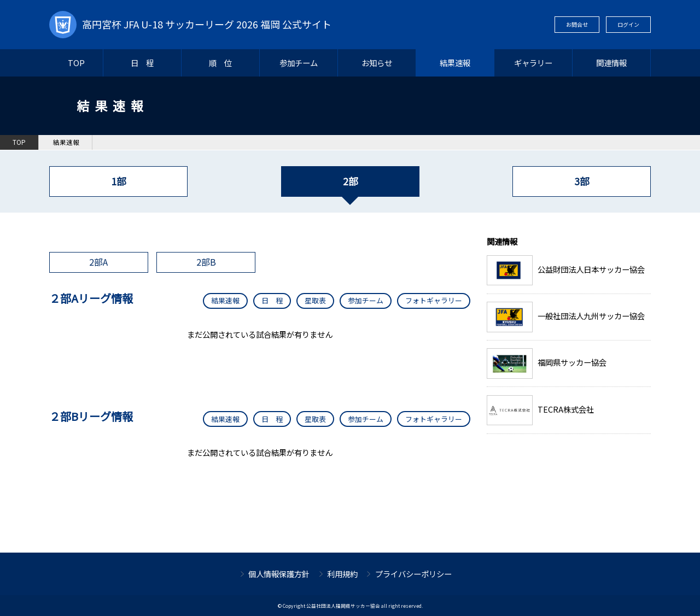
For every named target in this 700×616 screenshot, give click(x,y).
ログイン (628, 24)
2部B (206, 262)
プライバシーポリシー (413, 574)
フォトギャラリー (434, 300)
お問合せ (577, 24)
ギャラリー (533, 63)
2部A (98, 262)
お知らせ (377, 63)
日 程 (142, 63)
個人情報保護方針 (279, 574)
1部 (118, 181)
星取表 (315, 300)
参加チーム (299, 63)
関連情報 (611, 63)
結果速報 (455, 63)
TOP (76, 63)
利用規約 (342, 574)
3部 (582, 181)
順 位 (220, 63)
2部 (350, 181)
